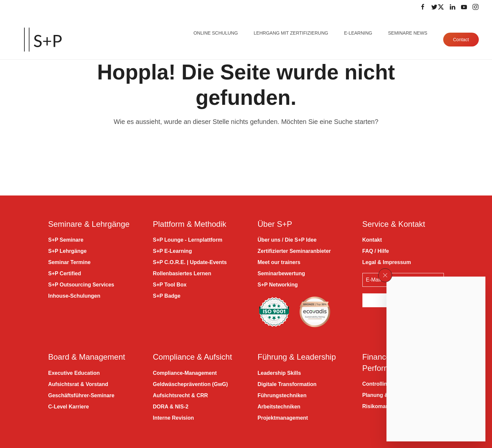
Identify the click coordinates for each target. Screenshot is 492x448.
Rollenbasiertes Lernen (182, 273)
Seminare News (408, 33)
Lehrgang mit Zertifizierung (291, 33)
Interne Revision (173, 418)
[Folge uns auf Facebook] (423, 7)
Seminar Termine (69, 262)
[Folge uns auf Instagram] (476, 7)
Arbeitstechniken (279, 407)
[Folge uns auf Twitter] (438, 7)
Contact (461, 40)
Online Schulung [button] (216, 33)
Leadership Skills (279, 373)
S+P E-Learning (172, 251)
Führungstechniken (282, 395)
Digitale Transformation (287, 384)
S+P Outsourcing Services (81, 285)
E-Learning (358, 33)
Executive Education (74, 373)
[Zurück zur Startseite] (43, 40)
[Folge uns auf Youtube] (464, 7)
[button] (385, 275)
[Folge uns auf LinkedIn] (452, 7)
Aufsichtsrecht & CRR (181, 395)
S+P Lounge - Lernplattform (188, 240)
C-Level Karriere (69, 407)
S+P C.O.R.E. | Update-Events (190, 262)
